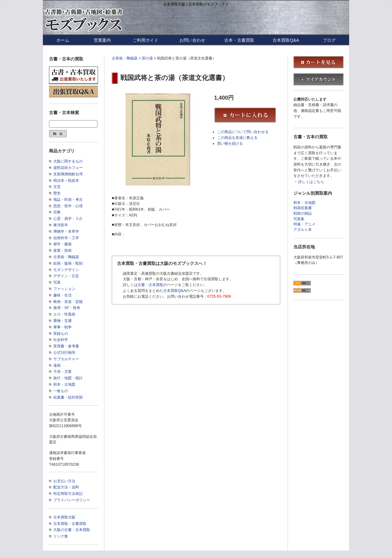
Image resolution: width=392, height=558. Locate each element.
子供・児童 (62, 372)
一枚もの (61, 391)
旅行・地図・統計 (68, 378)
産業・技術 (62, 250)
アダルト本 (303, 230)
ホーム (63, 40)
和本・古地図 (64, 384)
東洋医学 (61, 225)
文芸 (57, 187)
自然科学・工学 (66, 238)
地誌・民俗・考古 (68, 200)
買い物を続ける (230, 143)
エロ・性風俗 (64, 314)
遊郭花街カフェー (68, 168)
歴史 (57, 193)
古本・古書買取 (239, 40)
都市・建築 (62, 244)
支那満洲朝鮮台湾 (68, 174)
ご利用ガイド (145, 40)
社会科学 (61, 340)
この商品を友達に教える (237, 138)
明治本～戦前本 (66, 181)
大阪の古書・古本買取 (72, 530)
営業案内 (102, 40)
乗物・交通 (62, 321)
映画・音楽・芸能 (68, 302)
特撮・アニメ (304, 224)
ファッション (64, 289)
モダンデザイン (66, 270)
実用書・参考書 (66, 346)
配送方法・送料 (66, 487)
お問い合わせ (192, 40)
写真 (57, 282)
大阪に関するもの (68, 161)
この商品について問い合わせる (243, 132)
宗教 (57, 212)
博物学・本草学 (66, 231)
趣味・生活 (62, 295)
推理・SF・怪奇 (67, 308)
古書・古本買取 (150, 285)
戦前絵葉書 (303, 208)
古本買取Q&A (286, 40)
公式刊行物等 (64, 353)
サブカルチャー (66, 359)
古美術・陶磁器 (125, 58)
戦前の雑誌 (303, 214)
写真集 (299, 219)
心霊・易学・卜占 (68, 219)
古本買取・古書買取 (70, 524)
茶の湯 (147, 58)
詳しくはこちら (311, 182)
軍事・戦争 (62, 327)
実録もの (61, 334)
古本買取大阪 (64, 517)
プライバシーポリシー (72, 500)
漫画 (57, 365)
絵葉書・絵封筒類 (68, 397)
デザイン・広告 (66, 276)
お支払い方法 (64, 481)
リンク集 (61, 536)
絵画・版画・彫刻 (68, 263)
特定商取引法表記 (68, 494)
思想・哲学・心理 (68, 206)
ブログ (329, 40)
